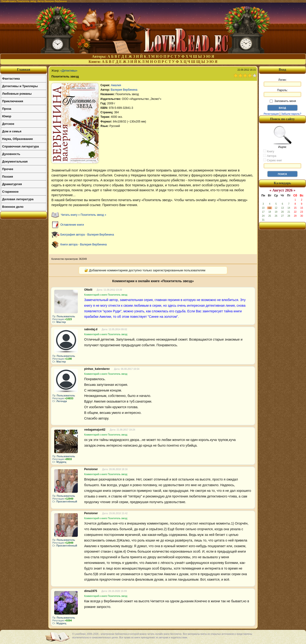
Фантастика (11, 79)
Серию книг (273, 160)
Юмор (7, 116)
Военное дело (13, 207)
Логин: (282, 82)
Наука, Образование (17, 139)
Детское (8, 124)
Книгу (269, 151)
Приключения (13, 101)
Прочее (8, 169)
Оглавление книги (72, 225)
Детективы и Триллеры (20, 86)
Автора (270, 156)
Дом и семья (12, 131)
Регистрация (271, 114)
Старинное (10, 192)
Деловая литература (18, 199)
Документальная (15, 161)
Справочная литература (21, 146)
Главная (24, 69)
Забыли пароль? (291, 114)
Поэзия (8, 177)
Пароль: (282, 93)
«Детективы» (69, 71)
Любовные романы (17, 94)
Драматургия (12, 184)
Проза (7, 109)
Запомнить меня (283, 101)
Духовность (11, 154)
